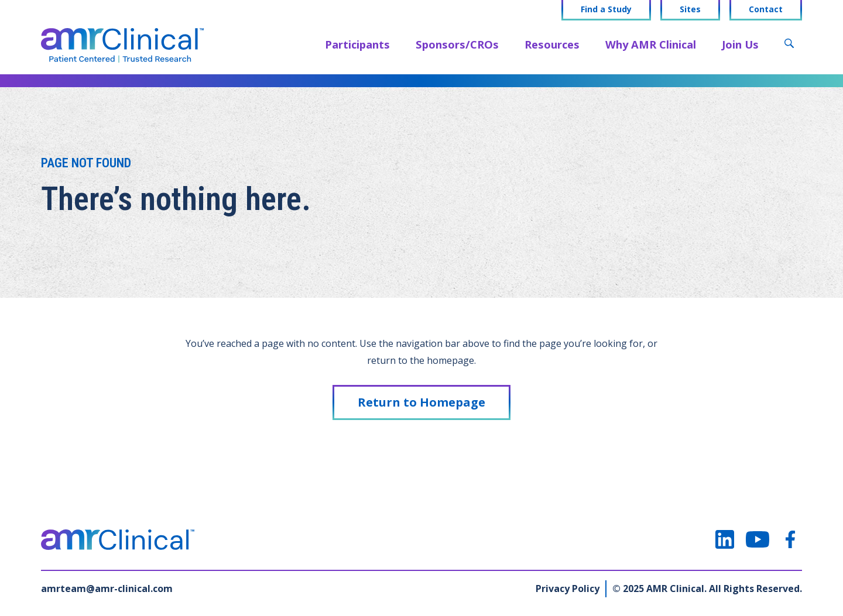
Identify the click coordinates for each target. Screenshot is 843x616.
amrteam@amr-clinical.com (107, 589)
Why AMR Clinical (651, 44)
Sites (690, 9)
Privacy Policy (568, 589)
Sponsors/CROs (457, 44)
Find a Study (606, 9)
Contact (766, 9)
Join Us (740, 44)
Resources (552, 44)
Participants (357, 44)
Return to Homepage (421, 402)
